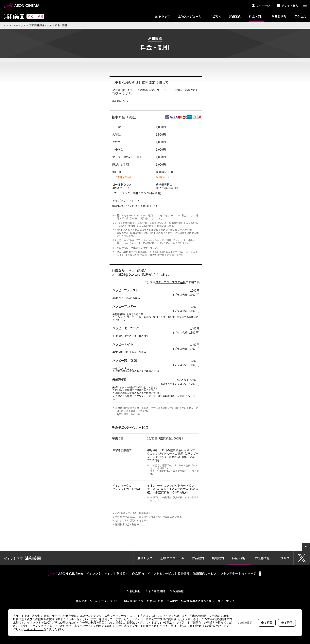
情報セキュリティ (87, 601)
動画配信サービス (205, 573)
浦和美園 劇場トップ (40, 25)
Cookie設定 (245, 623)
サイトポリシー (111, 601)
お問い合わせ (155, 601)
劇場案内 (122, 573)
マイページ (261, 6)
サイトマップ (226, 601)
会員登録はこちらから (128, 414)
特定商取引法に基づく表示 (198, 601)
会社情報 (135, 591)
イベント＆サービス (161, 573)
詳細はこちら (120, 101)
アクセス (300, 16)
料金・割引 (256, 16)
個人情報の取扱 (134, 601)
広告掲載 (172, 601)
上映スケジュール (172, 558)
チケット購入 (287, 6)
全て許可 (287, 623)
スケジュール (190, 16)
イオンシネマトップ (15, 25)
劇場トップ (163, 16)
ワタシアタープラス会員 (171, 282)
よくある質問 (157, 591)
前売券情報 (279, 16)
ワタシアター (229, 573)
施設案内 (235, 16)
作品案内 (215, 16)
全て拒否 (267, 623)
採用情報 (178, 591)
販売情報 (183, 573)
